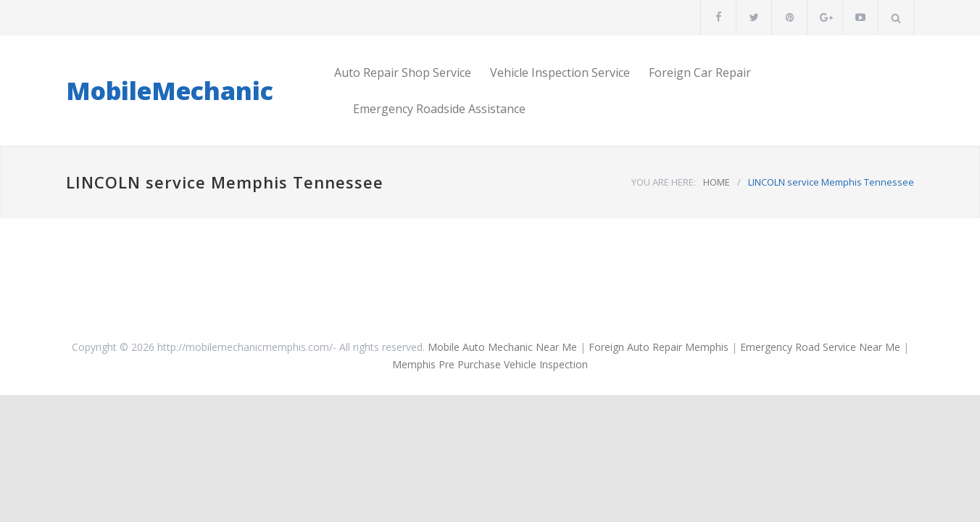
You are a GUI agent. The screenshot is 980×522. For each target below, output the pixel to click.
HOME (717, 182)
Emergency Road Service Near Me (820, 347)
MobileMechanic (170, 91)
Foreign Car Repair (700, 72)
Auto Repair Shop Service (403, 72)
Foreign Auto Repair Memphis (659, 347)
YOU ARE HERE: (664, 182)
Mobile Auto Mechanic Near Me (502, 347)
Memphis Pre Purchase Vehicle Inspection (490, 364)
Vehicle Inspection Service (560, 72)
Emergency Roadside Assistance (439, 109)
